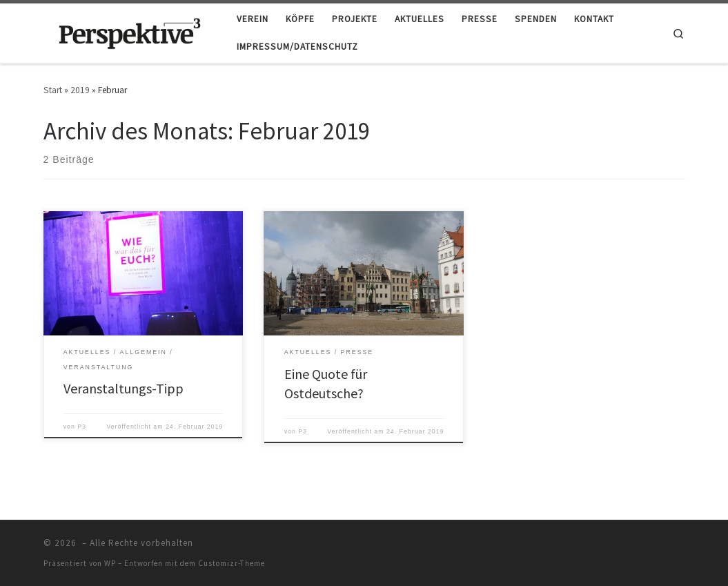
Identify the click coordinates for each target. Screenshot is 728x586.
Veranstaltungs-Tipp (124, 388)
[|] (130, 31)
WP (110, 563)
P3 (82, 427)
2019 (80, 90)
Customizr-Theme (232, 563)
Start (53, 90)
